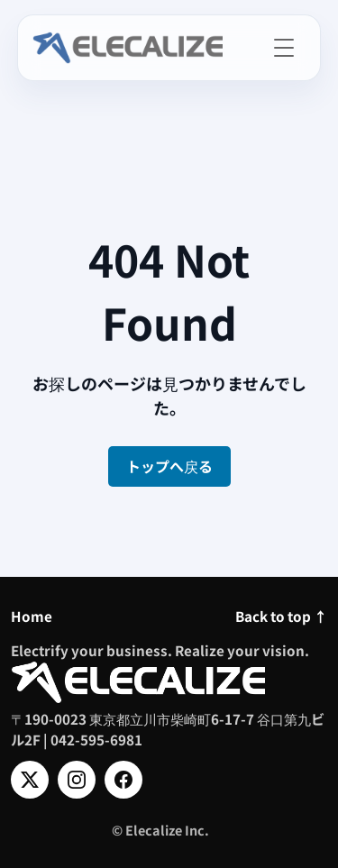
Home (32, 616)
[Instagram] (77, 780)
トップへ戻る (169, 466)
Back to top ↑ (281, 616)
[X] (30, 780)
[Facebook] (123, 780)
